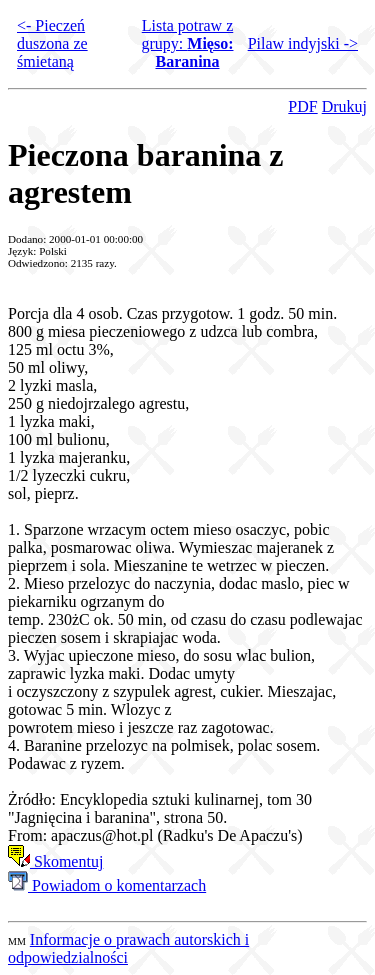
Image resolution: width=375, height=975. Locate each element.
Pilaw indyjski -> (303, 43)
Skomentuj (55, 861)
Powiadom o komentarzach (107, 885)
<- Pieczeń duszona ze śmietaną (52, 43)
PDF (302, 106)
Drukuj (344, 106)
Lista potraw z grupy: (188, 43)
